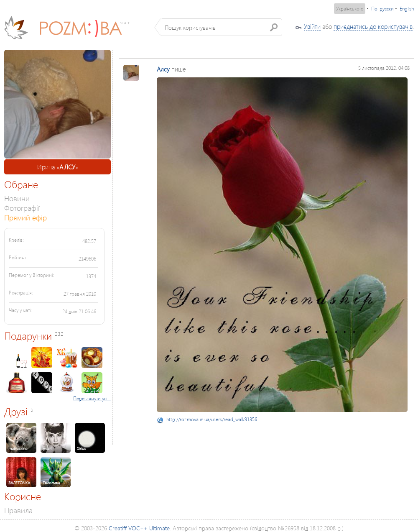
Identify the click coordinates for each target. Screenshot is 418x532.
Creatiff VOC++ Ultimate (139, 528)
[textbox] (221, 27)
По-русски (382, 9)
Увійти (312, 26)
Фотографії (22, 208)
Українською (350, 9)
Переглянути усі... (92, 398)
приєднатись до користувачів (373, 26)
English (407, 9)
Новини (17, 198)
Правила (18, 510)
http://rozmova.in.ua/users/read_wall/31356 (212, 419)
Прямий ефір (25, 217)
